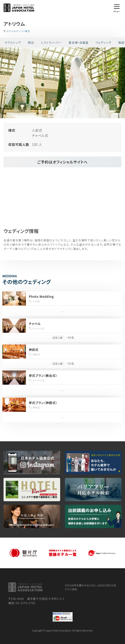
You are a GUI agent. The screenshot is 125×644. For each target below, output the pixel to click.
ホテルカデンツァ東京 (18, 31)
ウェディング (103, 42)
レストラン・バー (51, 42)
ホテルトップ (13, 42)
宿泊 (31, 42)
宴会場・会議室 (79, 42)
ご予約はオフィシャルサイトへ (62, 162)
